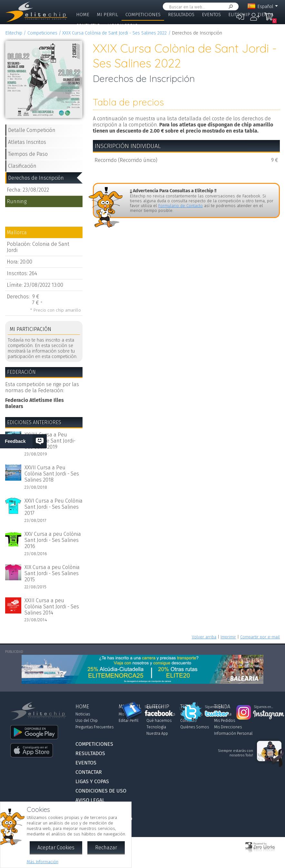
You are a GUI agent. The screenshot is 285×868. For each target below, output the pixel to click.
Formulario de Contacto (181, 206)
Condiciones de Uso (101, 791)
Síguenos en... (154, 707)
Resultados (181, 15)
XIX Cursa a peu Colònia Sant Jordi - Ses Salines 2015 (52, 573)
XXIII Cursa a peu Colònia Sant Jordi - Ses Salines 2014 (52, 607)
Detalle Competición (32, 130)
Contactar (88, 26)
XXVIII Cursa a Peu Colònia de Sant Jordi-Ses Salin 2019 (50, 441)
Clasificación (22, 166)
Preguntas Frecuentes (94, 727)
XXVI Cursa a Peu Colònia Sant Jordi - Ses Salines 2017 (54, 507)
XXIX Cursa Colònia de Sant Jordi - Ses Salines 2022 (114, 33)
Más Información (43, 862)
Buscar (230, 7)
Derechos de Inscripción (36, 178)
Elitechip (239, 15)
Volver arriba (204, 637)
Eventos (211, 15)
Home (83, 15)
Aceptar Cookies (56, 848)
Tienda (265, 15)
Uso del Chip (87, 721)
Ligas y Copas (123, 26)
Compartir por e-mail (260, 637)
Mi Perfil (107, 15)
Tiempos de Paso (28, 154)
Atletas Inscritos (27, 142)
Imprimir (228, 637)
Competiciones (143, 15)
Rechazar (106, 848)
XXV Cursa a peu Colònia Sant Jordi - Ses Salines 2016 (53, 540)
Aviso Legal (90, 800)
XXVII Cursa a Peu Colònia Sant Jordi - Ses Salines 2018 (52, 474)
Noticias (83, 714)
